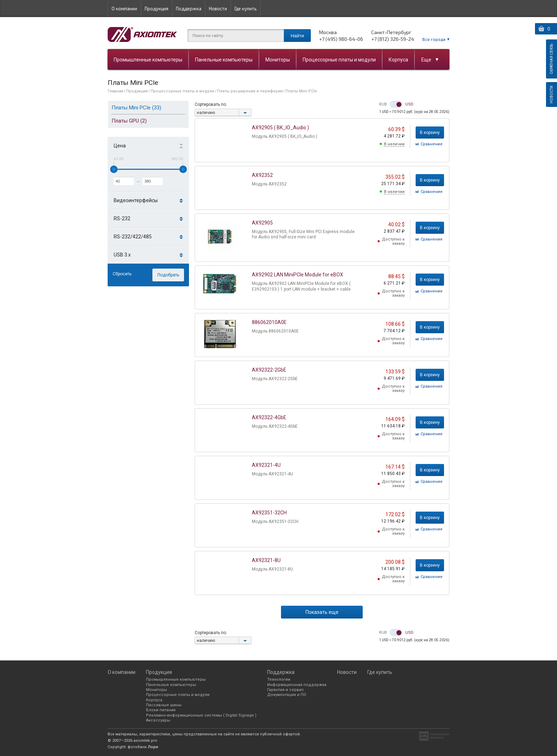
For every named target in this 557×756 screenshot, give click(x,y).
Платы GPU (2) (129, 121)
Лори (153, 747)
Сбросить (122, 274)
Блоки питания (161, 710)
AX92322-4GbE (269, 417)
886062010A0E (269, 322)
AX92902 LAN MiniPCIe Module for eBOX (298, 275)
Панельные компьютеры (224, 60)
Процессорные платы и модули (339, 60)
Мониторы (278, 60)
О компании (124, 9)
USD (409, 104)
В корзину (430, 133)
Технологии (279, 679)
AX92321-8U (266, 560)
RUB (383, 104)
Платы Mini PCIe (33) (136, 108)
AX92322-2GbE (269, 370)
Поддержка (189, 9)
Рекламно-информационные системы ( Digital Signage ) (201, 715)
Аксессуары (158, 720)
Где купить (246, 9)
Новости (218, 9)
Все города (434, 39)
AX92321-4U (266, 465)
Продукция (156, 9)
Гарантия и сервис (286, 690)
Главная (115, 91)
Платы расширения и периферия (250, 91)
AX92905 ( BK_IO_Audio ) (280, 128)
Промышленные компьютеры (148, 60)
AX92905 (262, 223)
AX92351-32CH (269, 513)
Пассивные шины (164, 705)
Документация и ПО (287, 695)
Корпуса (398, 60)
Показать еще (322, 612)
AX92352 (262, 175)
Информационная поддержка (297, 685)
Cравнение (432, 144)
